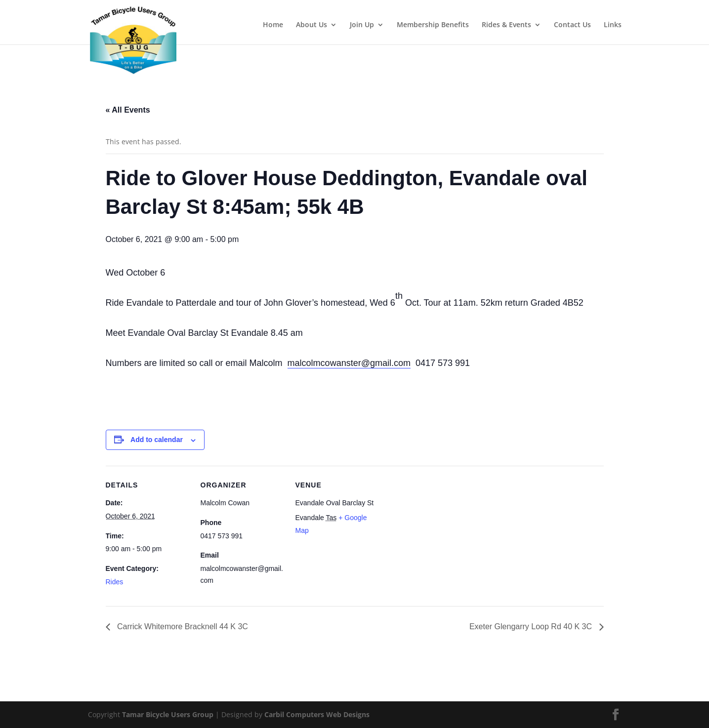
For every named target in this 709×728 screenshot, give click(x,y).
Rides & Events (506, 25)
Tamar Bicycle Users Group (168, 714)
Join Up (362, 25)
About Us (312, 25)
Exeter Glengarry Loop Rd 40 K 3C (532, 627)
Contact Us (572, 25)
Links (613, 25)
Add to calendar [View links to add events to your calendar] (157, 440)
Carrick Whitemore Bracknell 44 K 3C (182, 627)
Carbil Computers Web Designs (317, 714)
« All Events (128, 110)
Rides (115, 582)
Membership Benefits (433, 25)
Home (273, 25)
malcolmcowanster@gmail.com (349, 363)
